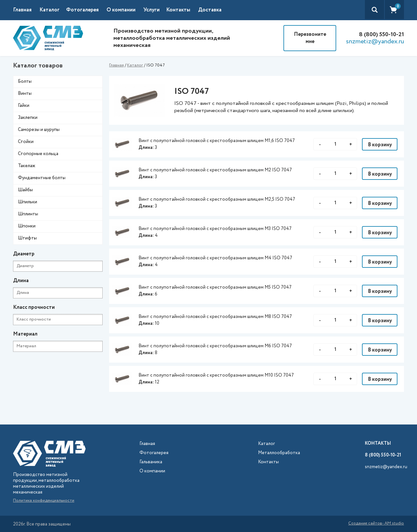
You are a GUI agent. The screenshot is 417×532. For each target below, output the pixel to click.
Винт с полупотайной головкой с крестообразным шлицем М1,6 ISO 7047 (217, 141)
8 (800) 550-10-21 (381, 35)
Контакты (178, 10)
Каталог (135, 65)
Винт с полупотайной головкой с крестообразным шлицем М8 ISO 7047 (215, 317)
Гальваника (151, 462)
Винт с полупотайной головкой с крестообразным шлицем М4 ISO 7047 (215, 258)
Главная (22, 10)
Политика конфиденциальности (44, 501)
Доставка (210, 10)
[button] (53, 10)
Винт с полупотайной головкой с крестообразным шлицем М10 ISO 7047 (216, 375)
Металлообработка (279, 453)
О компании (121, 10)
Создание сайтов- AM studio (376, 524)
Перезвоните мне (310, 38)
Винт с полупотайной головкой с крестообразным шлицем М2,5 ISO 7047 (217, 199)
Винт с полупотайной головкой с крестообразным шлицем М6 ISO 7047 (215, 346)
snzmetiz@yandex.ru (375, 42)
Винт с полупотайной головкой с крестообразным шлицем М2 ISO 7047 (215, 170)
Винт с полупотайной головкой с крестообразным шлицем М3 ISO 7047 (215, 229)
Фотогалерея (82, 10)
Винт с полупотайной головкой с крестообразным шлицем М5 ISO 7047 (215, 287)
